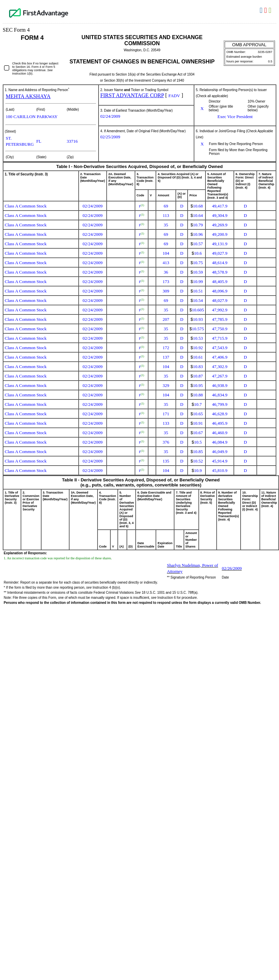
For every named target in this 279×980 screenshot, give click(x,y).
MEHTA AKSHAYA (28, 96)
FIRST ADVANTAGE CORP (132, 95)
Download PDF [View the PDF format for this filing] (266, 10)
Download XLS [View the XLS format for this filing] (271, 10)
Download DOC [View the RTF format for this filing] (262, 10)
